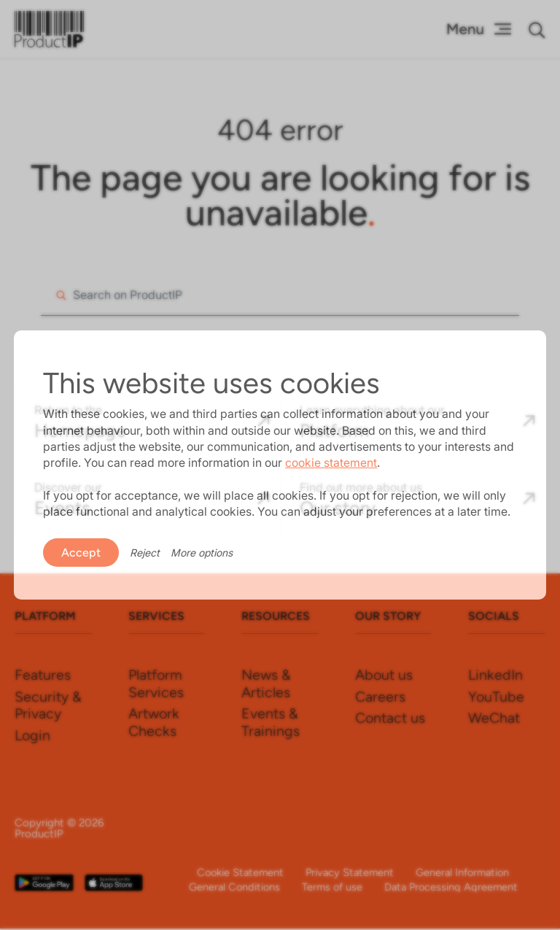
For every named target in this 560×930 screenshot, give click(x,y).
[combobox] (280, 295)
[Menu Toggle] (478, 29)
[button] (537, 30)
